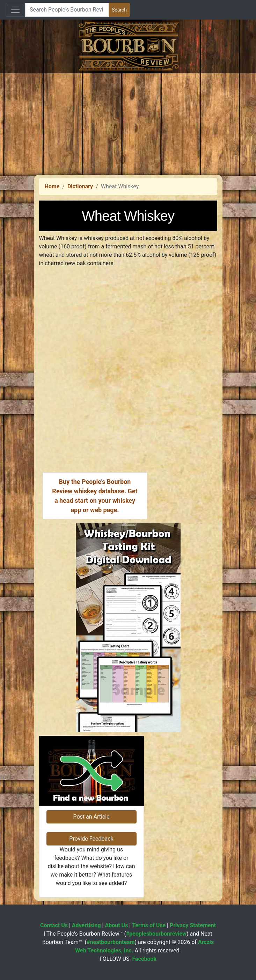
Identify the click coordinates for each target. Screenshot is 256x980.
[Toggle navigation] (15, 10)
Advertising (86, 925)
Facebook (144, 959)
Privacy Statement (193, 925)
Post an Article (91, 817)
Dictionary (80, 186)
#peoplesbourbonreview (156, 934)
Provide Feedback (91, 839)
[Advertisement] (128, 122)
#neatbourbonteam (111, 942)
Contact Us (54, 925)
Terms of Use (149, 925)
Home (52, 186)
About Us (116, 925)
